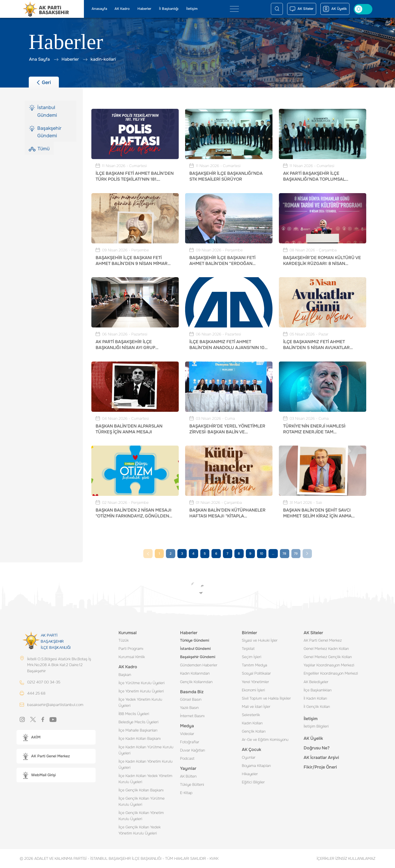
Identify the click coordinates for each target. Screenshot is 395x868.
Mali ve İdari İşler (256, 707)
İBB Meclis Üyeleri (134, 714)
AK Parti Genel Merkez (323, 640)
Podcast (187, 758)
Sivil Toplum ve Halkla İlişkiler (266, 698)
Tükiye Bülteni (192, 784)
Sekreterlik (251, 715)
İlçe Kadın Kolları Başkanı (140, 738)
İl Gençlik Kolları (317, 707)
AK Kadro (122, 9)
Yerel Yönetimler (255, 682)
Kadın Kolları (252, 723)
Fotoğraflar (190, 742)
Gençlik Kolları (254, 731)
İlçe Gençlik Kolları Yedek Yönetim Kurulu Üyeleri (140, 830)
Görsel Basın (191, 699)
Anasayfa (99, 9)
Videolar (187, 734)
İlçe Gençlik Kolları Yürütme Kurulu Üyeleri (142, 801)
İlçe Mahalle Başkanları (138, 730)
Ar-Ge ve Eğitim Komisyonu (265, 740)
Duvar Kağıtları (193, 750)
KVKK (213, 858)
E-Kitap (186, 793)
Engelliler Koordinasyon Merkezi (331, 673)
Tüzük (124, 640)
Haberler (144, 9)
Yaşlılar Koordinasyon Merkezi (329, 665)
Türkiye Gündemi (195, 640)
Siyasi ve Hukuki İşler (260, 640)
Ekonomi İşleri (253, 690)
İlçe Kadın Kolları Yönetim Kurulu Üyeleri (146, 764)
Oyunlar (249, 757)
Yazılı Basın (189, 708)
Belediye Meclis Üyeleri (139, 722)
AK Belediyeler (316, 682)
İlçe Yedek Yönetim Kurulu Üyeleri (140, 702)
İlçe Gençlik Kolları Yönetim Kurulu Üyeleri (141, 816)
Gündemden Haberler (199, 665)
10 (262, 554)
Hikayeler (250, 774)
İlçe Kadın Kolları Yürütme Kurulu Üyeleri (146, 750)
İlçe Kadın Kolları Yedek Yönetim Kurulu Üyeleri (145, 779)
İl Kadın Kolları (315, 698)
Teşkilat (248, 649)
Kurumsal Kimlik (132, 657)
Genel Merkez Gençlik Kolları (328, 657)
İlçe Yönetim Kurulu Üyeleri (141, 691)
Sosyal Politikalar (256, 673)
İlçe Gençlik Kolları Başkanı (141, 790)
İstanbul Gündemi (195, 649)
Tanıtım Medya (254, 665)
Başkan (125, 675)
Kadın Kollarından (195, 673)
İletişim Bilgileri (316, 726)
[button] (56, 738)
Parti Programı (131, 649)
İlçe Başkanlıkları (318, 690)
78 (284, 554)
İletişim (192, 9)
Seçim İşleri (252, 657)
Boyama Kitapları (256, 766)
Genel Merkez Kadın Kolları (326, 649)
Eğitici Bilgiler (253, 782)
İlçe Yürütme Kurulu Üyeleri (142, 683)
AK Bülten (188, 776)
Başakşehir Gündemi (198, 657)
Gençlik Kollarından (196, 682)
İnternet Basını (192, 716)
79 (296, 554)
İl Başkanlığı (169, 9)
